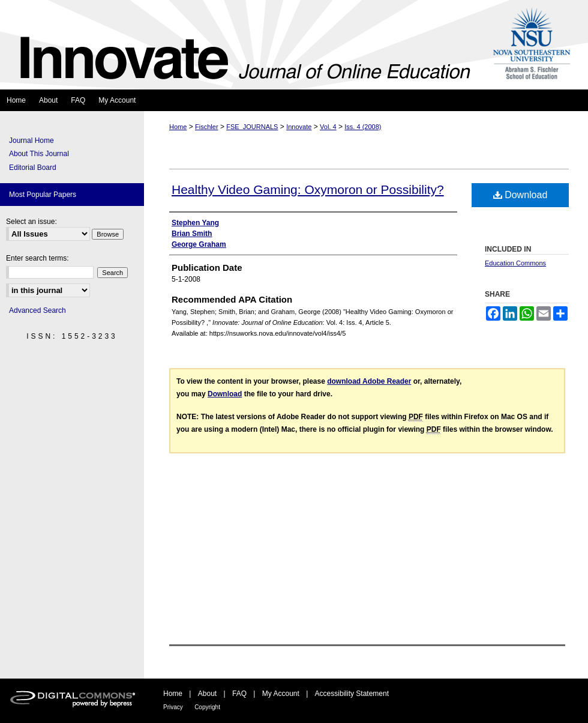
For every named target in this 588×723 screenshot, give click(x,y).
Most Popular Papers (43, 195)
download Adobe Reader (369, 381)
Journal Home (31, 141)
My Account (281, 694)
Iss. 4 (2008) (363, 127)
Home (178, 127)
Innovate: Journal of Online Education (242, 45)
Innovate (299, 127)
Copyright (207, 707)
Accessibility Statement (352, 694)
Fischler (207, 127)
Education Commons (515, 263)
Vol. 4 (328, 127)
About (207, 694)
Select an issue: (31, 222)
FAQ (239, 694)
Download (520, 195)
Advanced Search (37, 310)
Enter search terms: (37, 258)
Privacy (173, 707)
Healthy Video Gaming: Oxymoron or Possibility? (308, 189)
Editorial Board (33, 168)
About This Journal (39, 154)
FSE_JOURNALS (252, 127)
